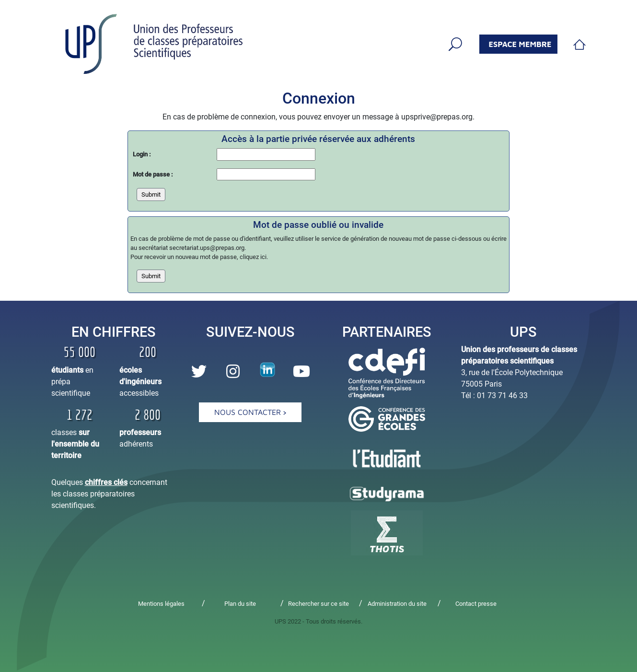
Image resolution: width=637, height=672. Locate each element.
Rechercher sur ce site (318, 604)
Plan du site (240, 604)
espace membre (520, 44)
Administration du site (397, 604)
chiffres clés (106, 482)
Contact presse (476, 604)
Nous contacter (250, 412)
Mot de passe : (153, 174)
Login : (142, 154)
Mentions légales (161, 604)
